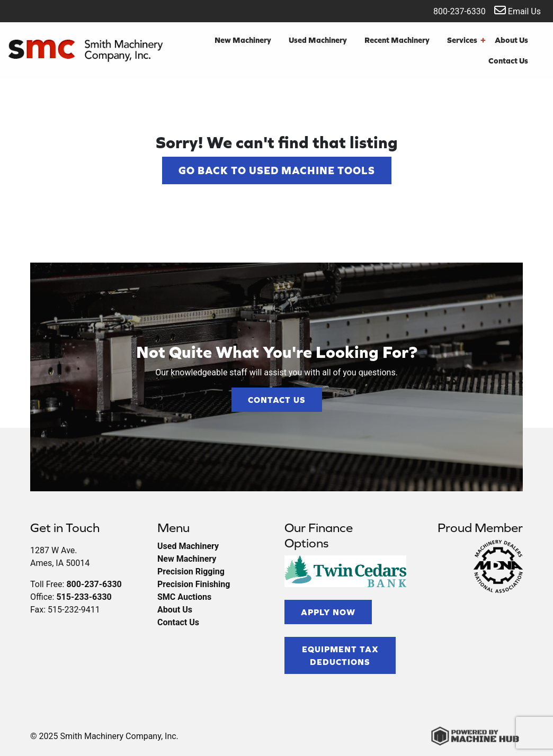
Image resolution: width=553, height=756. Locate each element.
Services (466, 40)
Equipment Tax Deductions (340, 655)
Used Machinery (318, 40)
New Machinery (243, 40)
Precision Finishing (194, 584)
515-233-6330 (84, 597)
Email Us (518, 10)
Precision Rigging (191, 571)
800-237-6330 (453, 10)
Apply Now (328, 612)
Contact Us (508, 61)
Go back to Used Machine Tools (277, 170)
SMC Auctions (184, 597)
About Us (511, 40)
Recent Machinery (397, 40)
